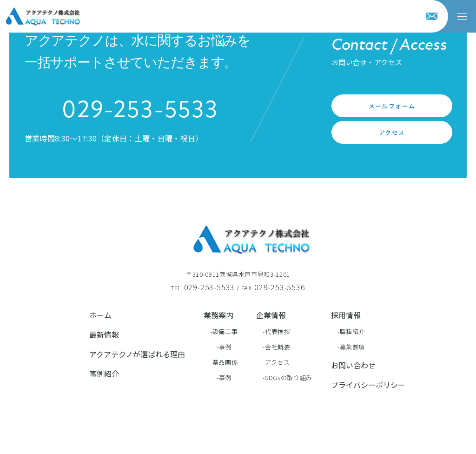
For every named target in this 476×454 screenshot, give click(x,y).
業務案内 (218, 315)
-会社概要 (276, 347)
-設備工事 (224, 331)
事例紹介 (104, 374)
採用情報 (346, 315)
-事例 (224, 347)
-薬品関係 (224, 362)
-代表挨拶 (276, 331)
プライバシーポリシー (368, 385)
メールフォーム (392, 106)
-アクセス (276, 362)
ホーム (100, 315)
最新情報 (104, 334)
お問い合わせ (353, 365)
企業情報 (271, 315)
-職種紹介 (351, 331)
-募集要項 (351, 347)
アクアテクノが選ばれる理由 (137, 354)
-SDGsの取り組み (288, 377)
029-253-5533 (140, 111)
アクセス (392, 132)
